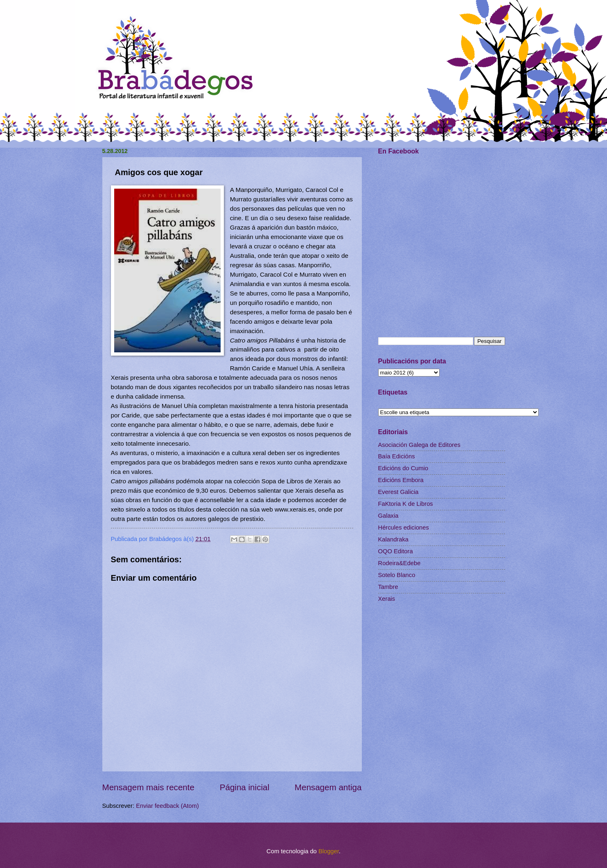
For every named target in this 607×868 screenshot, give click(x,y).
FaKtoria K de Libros (406, 504)
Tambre (388, 587)
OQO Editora (396, 551)
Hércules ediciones (404, 528)
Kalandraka (393, 539)
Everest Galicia (398, 492)
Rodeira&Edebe (399, 563)
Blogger (329, 851)
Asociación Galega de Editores (419, 445)
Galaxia (388, 516)
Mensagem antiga (328, 787)
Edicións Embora (401, 480)
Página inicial (245, 787)
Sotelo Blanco (397, 575)
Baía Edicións (397, 456)
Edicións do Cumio (403, 468)
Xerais (387, 599)
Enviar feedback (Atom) (167, 806)
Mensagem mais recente (149, 787)
